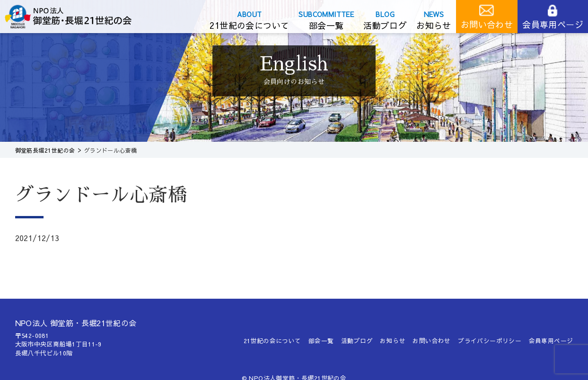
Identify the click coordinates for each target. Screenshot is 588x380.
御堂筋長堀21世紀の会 (76, 17)
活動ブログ (385, 25)
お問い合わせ (487, 24)
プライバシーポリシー (490, 341)
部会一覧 (326, 25)
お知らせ (434, 25)
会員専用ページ (553, 24)
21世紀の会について (249, 25)
